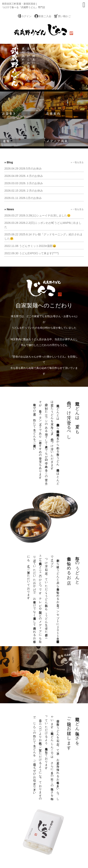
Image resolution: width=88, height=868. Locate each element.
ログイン (26, 16)
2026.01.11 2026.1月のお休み (23, 198)
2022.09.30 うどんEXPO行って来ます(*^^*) (32, 253)
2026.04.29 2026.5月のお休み (23, 169)
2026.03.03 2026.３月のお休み (24, 183)
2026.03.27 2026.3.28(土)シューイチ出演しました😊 (37, 215)
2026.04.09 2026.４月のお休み (24, 176)
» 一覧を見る (77, 162)
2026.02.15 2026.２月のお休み (24, 191)
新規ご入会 (45, 16)
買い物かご (64, 16)
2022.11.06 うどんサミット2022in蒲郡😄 (30, 246)
